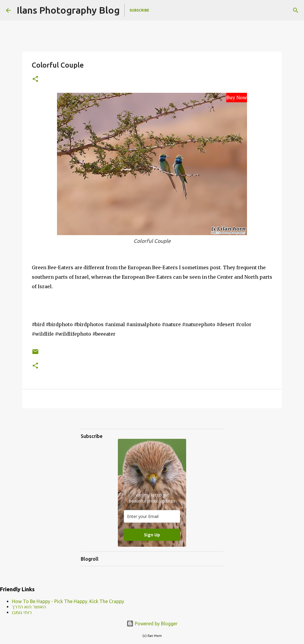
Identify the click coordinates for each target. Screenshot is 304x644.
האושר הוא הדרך (29, 607)
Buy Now (237, 98)
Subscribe (139, 10)
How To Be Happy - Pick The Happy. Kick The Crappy (68, 601)
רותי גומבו (22, 612)
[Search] (296, 10)
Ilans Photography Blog (68, 10)
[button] (35, 79)
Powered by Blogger (152, 624)
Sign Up (152, 535)
